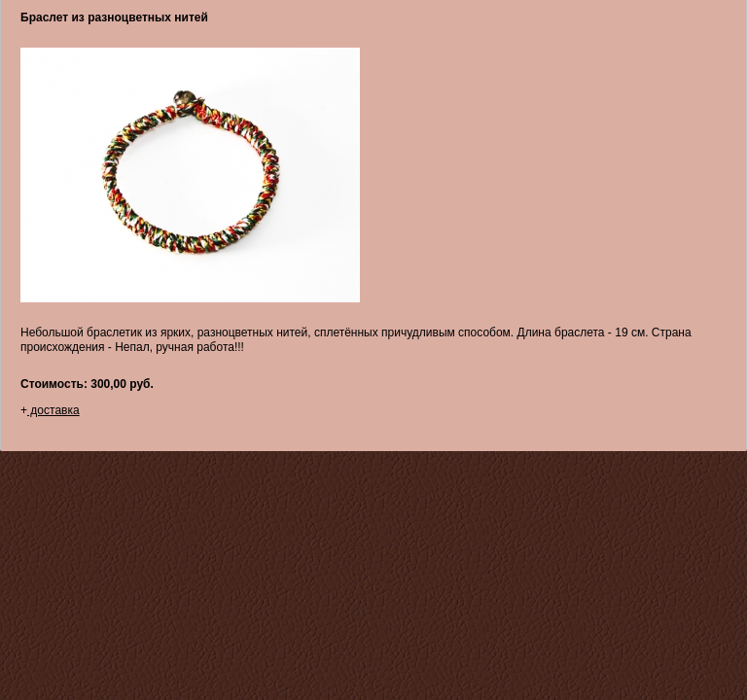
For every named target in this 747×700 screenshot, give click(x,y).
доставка (53, 410)
